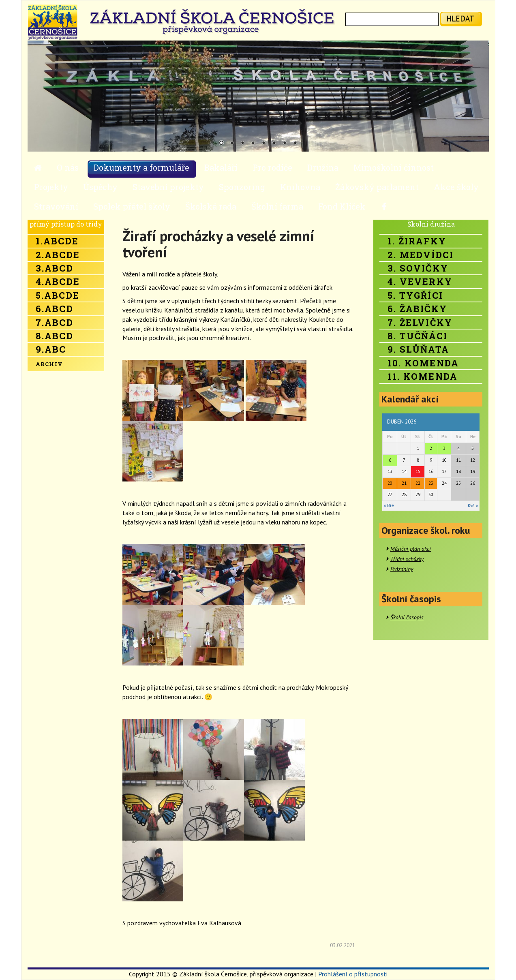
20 (390, 483)
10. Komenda (423, 363)
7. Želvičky (420, 322)
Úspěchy (100, 187)
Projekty (51, 187)
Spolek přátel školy (132, 206)
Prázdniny (402, 569)
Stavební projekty (168, 187)
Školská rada (211, 206)
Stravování (56, 206)
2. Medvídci (421, 255)
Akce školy (456, 187)
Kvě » (473, 505)
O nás (68, 167)
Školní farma (277, 206)
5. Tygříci (415, 295)
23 (431, 483)
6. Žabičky (417, 309)
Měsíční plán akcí (411, 549)
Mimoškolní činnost (394, 167)
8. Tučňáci (418, 336)
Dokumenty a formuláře (141, 167)
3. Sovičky (418, 268)
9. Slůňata (418, 349)
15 (418, 471)
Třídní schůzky (407, 559)
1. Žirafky (417, 241)
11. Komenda (423, 376)
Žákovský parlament (377, 187)
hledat (460, 18)
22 (418, 483)
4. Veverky (420, 281)
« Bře (389, 505)
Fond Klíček (342, 206)
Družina (323, 167)
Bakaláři (221, 167)
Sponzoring (242, 187)
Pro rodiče (272, 167)
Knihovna (300, 187)
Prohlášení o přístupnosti (353, 974)
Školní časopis (407, 617)
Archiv (49, 364)
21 (404, 483)
